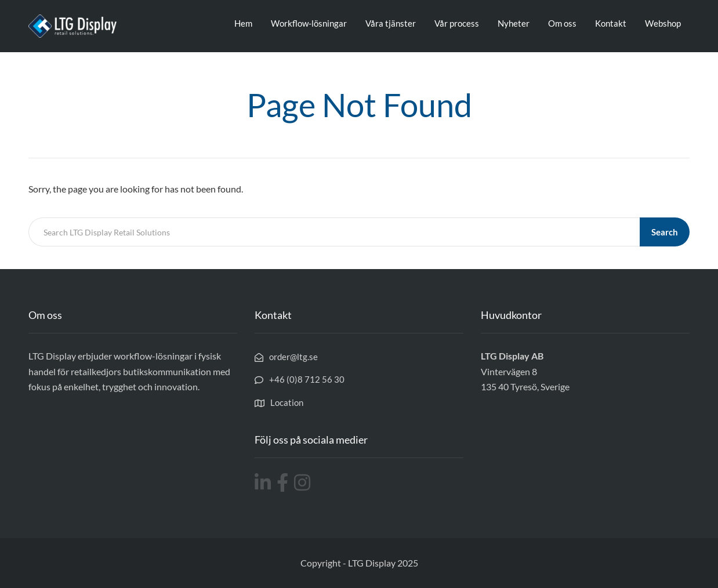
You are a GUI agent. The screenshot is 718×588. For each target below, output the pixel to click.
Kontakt (611, 23)
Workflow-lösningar (309, 23)
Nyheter (514, 23)
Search (665, 232)
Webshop (663, 23)
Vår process (457, 23)
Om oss (562, 23)
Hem (243, 23)
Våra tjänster (391, 23)
